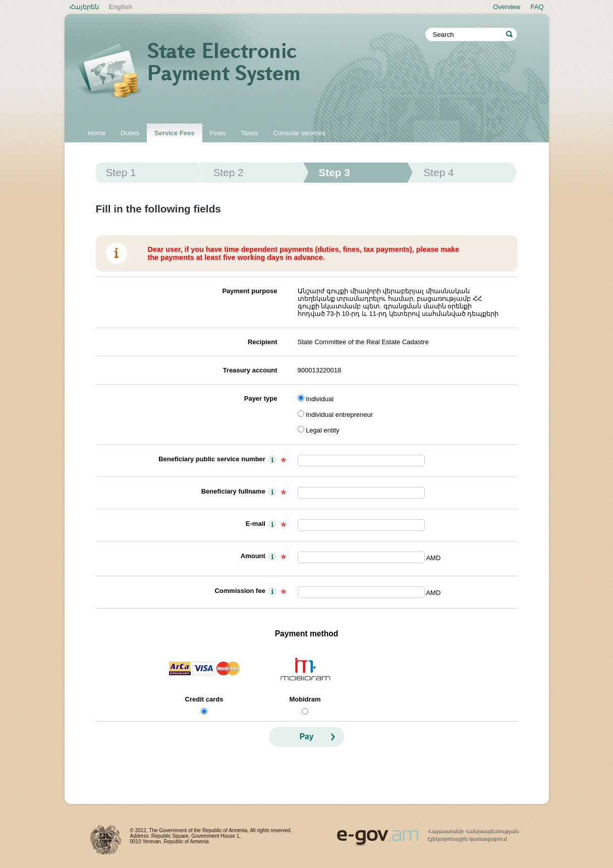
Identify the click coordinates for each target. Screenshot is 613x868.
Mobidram (305, 699)
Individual (320, 399)
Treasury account (250, 370)
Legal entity (323, 430)
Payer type (261, 398)
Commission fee (240, 591)
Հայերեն (84, 7)
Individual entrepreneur (339, 415)
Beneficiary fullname (233, 491)
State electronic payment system (251, 72)
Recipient (263, 342)
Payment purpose (249, 291)
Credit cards (204, 699)
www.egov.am (428, 833)
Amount (253, 556)
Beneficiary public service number (212, 459)
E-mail (256, 524)
